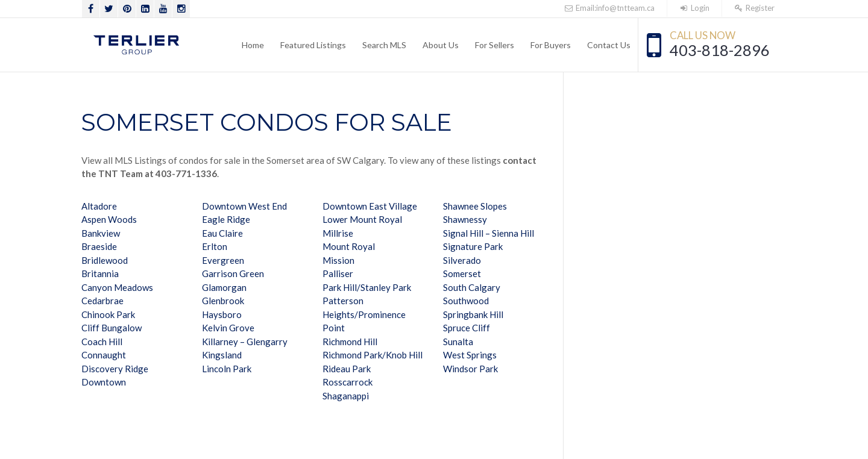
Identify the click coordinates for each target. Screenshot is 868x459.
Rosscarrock (348, 382)
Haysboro (222, 314)
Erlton (215, 246)
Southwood (466, 301)
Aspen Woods (109, 219)
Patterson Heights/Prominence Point (364, 314)
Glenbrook (223, 301)
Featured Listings (313, 45)
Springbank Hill (473, 314)
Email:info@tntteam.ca (609, 8)
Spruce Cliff (467, 328)
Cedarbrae (102, 301)
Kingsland (222, 355)
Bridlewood (105, 260)
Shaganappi (346, 396)
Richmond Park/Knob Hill (373, 355)
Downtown (104, 382)
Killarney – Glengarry (245, 342)
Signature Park (473, 246)
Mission (338, 260)
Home (253, 45)
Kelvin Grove (228, 328)
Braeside (99, 246)
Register (754, 8)
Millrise (338, 233)
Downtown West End (244, 206)
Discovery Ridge (115, 369)
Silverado (462, 260)
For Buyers (551, 45)
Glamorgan (224, 287)
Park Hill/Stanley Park (367, 287)
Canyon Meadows (117, 287)
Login (694, 8)
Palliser (338, 273)
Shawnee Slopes (475, 206)
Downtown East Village (370, 206)
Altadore (99, 206)
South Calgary (472, 287)
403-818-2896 (720, 50)
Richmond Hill (350, 342)
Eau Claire (222, 233)
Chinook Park (108, 314)
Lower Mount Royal (362, 219)
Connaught (104, 355)
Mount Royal (349, 246)
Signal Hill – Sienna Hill (489, 233)
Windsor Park (470, 369)
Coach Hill (102, 342)
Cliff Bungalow (112, 328)
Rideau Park (347, 369)
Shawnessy (465, 219)
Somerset (462, 273)
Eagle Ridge (226, 219)
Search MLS (384, 45)
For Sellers (495, 45)
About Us (441, 45)
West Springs (470, 355)
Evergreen (223, 260)
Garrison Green (233, 273)
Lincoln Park (227, 369)
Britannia (100, 273)
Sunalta (458, 342)
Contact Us (609, 45)
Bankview (101, 233)
